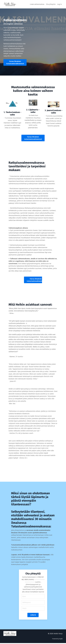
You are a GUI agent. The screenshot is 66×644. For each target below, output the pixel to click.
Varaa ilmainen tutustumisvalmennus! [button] (15, 62)
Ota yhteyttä (51, 4)
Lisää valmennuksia (37, 4)
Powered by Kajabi (57, 640)
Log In (59, 4)
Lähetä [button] (33, 616)
